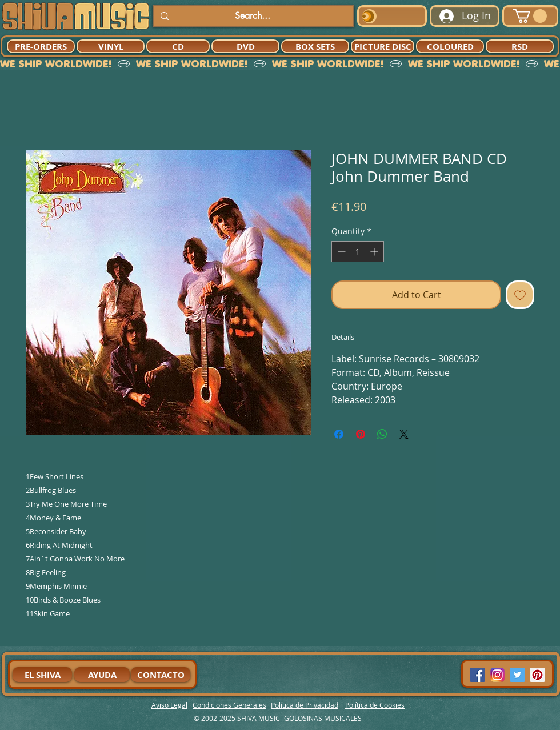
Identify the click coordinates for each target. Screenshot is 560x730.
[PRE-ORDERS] (41, 46)
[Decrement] (340, 252)
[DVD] (245, 46)
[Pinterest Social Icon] (537, 675)
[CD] (178, 46)
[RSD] (520, 46)
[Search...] (252, 16)
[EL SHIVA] (42, 675)
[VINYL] (111, 46)
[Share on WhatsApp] (382, 434)
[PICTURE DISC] (383, 46)
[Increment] (375, 252)
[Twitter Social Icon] (517, 675)
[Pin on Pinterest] (361, 434)
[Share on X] (404, 434)
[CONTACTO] (161, 675)
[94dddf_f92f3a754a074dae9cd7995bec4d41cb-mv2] (497, 675)
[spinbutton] (358, 252)
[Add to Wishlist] (520, 295)
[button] (530, 16)
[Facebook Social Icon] (477, 675)
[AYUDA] (102, 675)
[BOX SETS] (315, 46)
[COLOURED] (450, 46)
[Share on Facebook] (339, 434)
